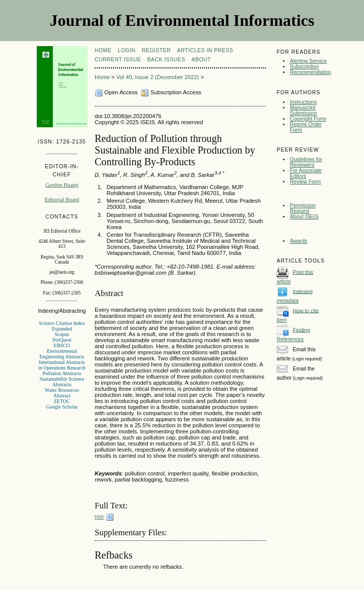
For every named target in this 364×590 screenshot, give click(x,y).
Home (103, 50)
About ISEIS (304, 217)
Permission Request (302, 208)
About (201, 60)
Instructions (303, 102)
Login (127, 50)
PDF (99, 517)
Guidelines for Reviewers (306, 162)
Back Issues (166, 60)
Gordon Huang (62, 185)
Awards (298, 241)
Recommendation (310, 72)
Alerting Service (308, 61)
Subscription (304, 67)
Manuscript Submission (303, 110)
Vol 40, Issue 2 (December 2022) (158, 77)
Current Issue (118, 60)
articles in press (205, 50)
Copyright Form (308, 119)
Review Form (305, 182)
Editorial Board (62, 199)
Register (156, 50)
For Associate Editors (306, 173)
